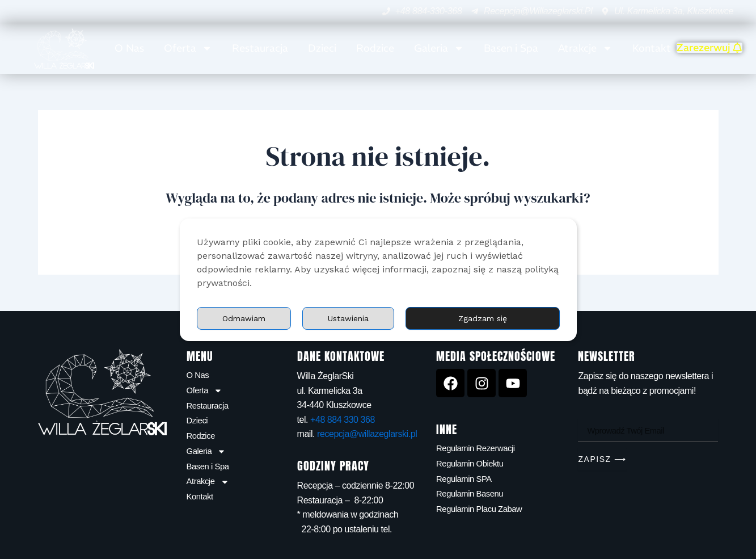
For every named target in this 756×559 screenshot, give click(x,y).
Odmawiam (511, 318)
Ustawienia (404, 318)
